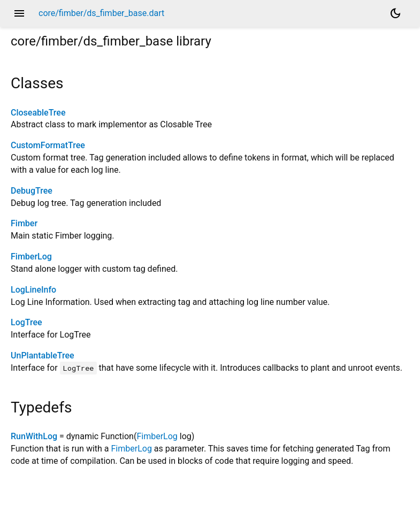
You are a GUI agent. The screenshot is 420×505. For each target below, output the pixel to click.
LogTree (26, 322)
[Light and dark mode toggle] (395, 13)
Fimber (24, 223)
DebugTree (32, 191)
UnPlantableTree (43, 355)
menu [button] (19, 13)
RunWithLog (34, 436)
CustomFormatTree (48, 145)
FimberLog (31, 257)
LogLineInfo (33, 290)
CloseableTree (38, 113)
